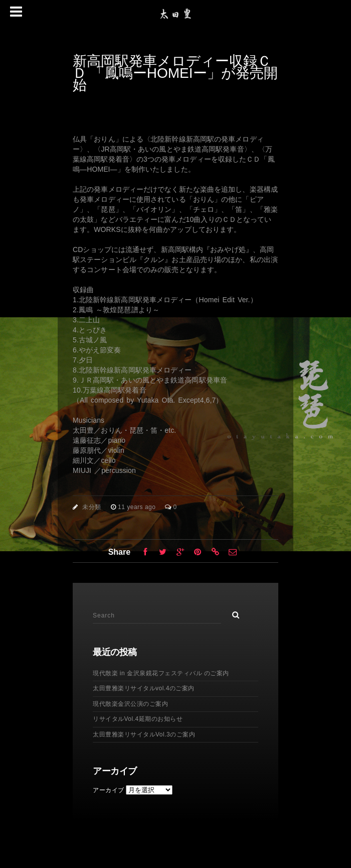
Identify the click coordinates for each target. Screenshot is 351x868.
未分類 (92, 507)
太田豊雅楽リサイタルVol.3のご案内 (144, 734)
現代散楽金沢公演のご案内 (130, 704)
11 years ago (138, 507)
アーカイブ (109, 790)
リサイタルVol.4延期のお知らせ (138, 719)
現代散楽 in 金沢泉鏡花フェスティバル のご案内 (161, 673)
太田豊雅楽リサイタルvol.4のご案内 (144, 688)
